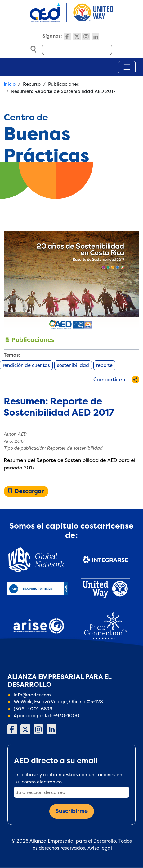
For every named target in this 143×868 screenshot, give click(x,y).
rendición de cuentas (26, 365)
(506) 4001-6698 (33, 709)
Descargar (29, 491)
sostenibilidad (73, 365)
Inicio (10, 84)
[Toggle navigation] (127, 67)
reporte (104, 365)
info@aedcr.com (32, 695)
